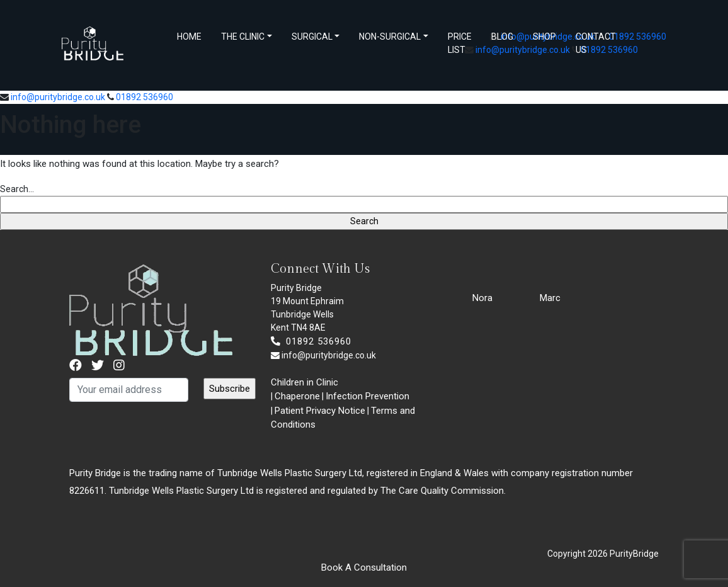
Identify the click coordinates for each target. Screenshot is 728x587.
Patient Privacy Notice (320, 411)
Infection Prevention (367, 396)
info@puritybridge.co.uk (58, 97)
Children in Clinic (304, 382)
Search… (17, 189)
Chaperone (297, 396)
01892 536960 (638, 37)
